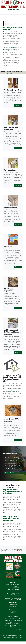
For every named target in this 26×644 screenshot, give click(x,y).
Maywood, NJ (9, 619)
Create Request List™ (14, 392)
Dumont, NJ (7, 625)
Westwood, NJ (9, 624)
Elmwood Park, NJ (17, 625)
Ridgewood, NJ (8, 620)
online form (9, 73)
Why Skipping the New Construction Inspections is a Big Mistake (13, 492)
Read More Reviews (11, 473)
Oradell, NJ (17, 622)
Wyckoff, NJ (17, 624)
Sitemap (13, 613)
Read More (18, 105)
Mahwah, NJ (13, 627)
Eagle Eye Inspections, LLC (15, 636)
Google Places (13, 605)
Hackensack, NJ (17, 620)
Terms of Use (13, 611)
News (21, 637)
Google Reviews (13, 606)
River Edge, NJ (9, 622)
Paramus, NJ (17, 619)
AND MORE (19, 630)
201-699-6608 (13, 10)
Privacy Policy (13, 609)
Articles (13, 608)
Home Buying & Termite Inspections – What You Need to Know (11, 519)
